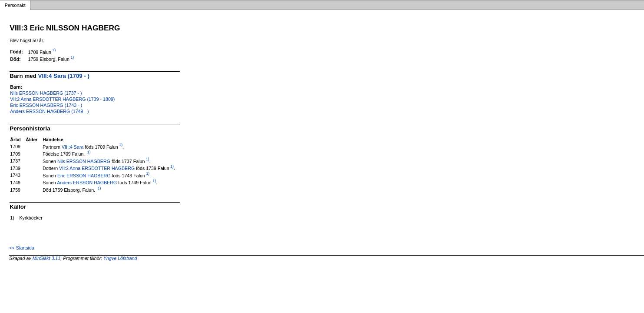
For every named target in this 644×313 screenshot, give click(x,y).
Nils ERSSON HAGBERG (84, 161)
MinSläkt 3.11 (47, 258)
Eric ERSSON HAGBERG (84, 175)
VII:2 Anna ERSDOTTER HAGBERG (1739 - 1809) (62, 99)
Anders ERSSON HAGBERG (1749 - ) (49, 111)
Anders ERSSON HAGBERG (87, 183)
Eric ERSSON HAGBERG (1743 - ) (46, 105)
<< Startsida (21, 248)
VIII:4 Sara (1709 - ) (64, 76)
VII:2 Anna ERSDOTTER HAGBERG (97, 168)
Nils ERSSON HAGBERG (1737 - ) (46, 93)
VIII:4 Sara (73, 147)
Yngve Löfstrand (120, 258)
